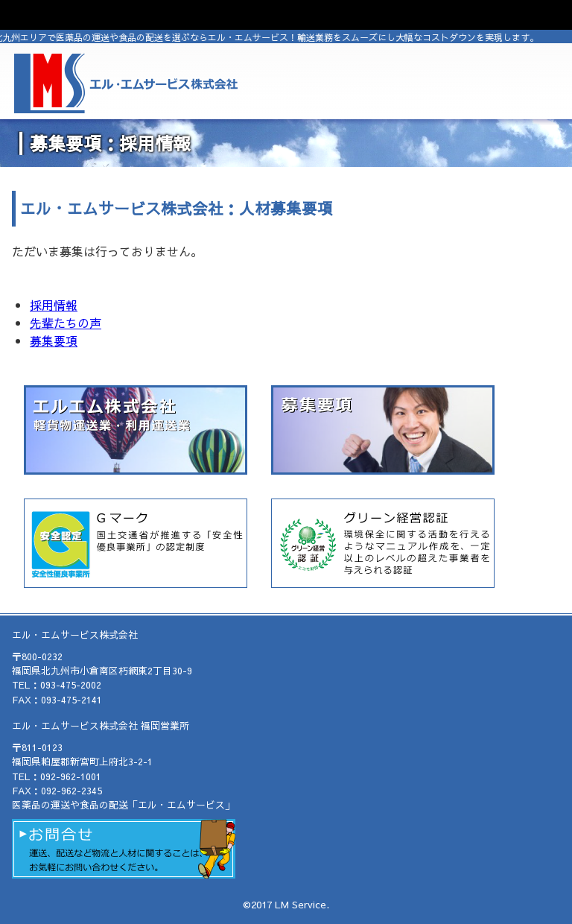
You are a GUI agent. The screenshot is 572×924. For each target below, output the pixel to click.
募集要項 (54, 341)
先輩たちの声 (66, 323)
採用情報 (54, 305)
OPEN (286, 15)
